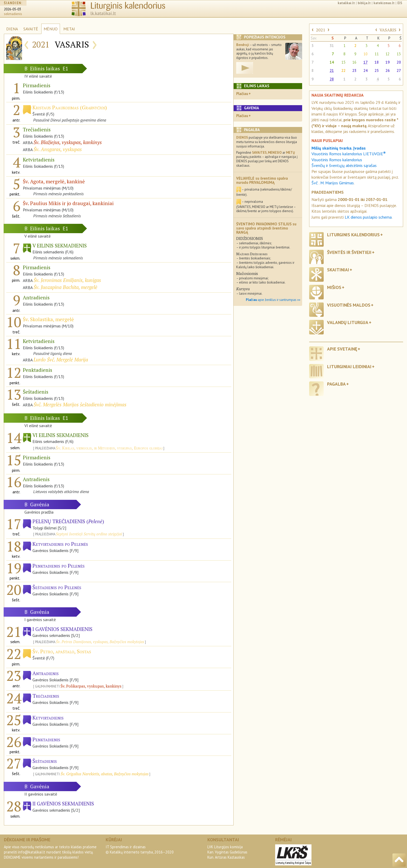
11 (377, 54)
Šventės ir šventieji (349, 252)
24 (365, 70)
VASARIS (388, 30)
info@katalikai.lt (32, 852)
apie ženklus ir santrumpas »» (273, 300)
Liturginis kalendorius (353, 235)
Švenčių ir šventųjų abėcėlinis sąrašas (344, 165)
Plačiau (242, 94)
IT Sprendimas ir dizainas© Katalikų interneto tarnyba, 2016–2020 (140, 849)
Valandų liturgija (348, 322)
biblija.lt (364, 3)
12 (388, 54)
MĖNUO (51, 29)
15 (343, 62)
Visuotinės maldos (349, 305)
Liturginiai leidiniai (349, 366)
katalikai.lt (346, 3)
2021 (321, 30)
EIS (400, 3)
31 (332, 46)
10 (365, 54)
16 (354, 62)
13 (399, 54)
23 (354, 70)
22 (343, 70)
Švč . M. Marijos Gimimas (333, 183)
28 (332, 79)
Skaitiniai (338, 270)
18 (377, 62)
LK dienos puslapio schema (368, 217)
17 (365, 62)
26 (388, 70)
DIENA (12, 29)
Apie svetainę (342, 349)
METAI (69, 29)
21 (332, 70)
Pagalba (336, 384)
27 (399, 70)
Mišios (334, 287)
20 (399, 62)
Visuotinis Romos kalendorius (337, 160)
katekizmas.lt (384, 3)
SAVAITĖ (31, 29)
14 (332, 62)
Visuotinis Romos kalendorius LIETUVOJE (349, 154)
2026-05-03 (12, 9)
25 (377, 70)
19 (388, 62)
